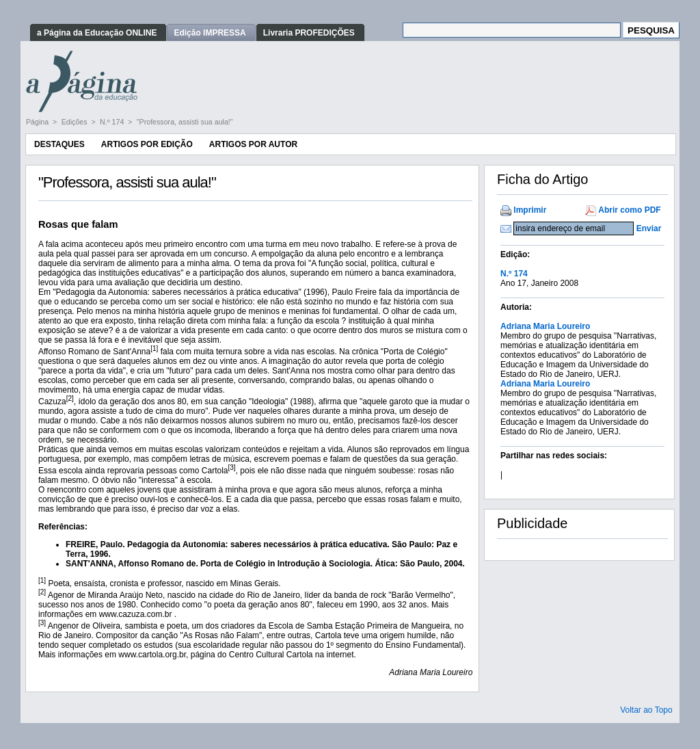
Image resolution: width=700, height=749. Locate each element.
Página (38, 122)
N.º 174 (113, 122)
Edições (76, 122)
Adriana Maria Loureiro (545, 326)
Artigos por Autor (253, 144)
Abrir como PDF (629, 210)
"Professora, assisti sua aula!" (185, 122)
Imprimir (530, 210)
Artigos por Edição (147, 144)
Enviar (649, 228)
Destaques (59, 144)
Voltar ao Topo (646, 710)
